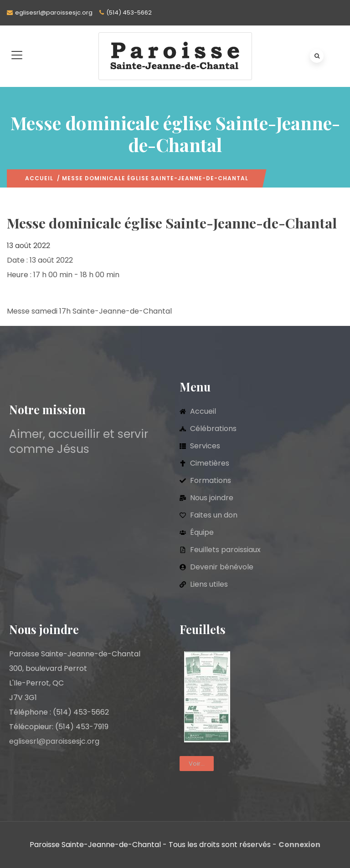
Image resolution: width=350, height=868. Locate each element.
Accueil (39, 178)
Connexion (299, 845)
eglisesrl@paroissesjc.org (54, 13)
